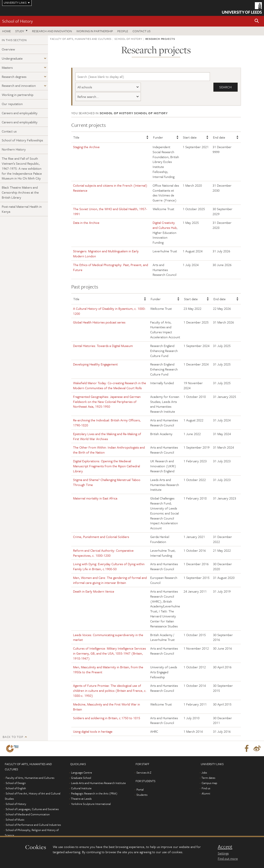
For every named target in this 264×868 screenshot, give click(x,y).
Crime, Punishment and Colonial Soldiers (101, 537)
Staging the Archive (86, 147)
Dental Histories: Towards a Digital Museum (103, 346)
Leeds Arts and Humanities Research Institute (98, 783)
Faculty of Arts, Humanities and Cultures (81, 39)
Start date (190, 137)
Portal (140, 789)
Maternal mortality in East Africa (95, 498)
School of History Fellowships (22, 140)
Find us (206, 788)
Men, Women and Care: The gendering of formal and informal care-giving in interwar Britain (110, 580)
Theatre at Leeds (81, 799)
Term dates (208, 778)
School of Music (15, 819)
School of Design (16, 783)
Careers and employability (20, 113)
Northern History (14, 149)
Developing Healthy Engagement (95, 364)
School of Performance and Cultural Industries (33, 825)
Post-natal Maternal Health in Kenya (22, 209)
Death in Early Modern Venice (94, 591)
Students (142, 795)
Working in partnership (95, 31)
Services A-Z (144, 772)
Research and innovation (52, 31)
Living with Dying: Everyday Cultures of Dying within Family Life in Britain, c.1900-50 (109, 566)
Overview (8, 49)
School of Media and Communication (28, 814)
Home (7, 31)
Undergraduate (12, 58)
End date (219, 137)
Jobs (204, 772)
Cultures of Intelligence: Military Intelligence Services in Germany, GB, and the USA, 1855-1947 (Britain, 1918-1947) (109, 653)
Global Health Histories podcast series (99, 322)
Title (76, 137)
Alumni (206, 793)
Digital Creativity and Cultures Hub (165, 225)
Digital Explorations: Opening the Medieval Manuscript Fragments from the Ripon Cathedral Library (106, 466)
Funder (158, 137)
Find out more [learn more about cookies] (228, 858)
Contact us (141, 31)
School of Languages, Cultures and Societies (32, 809)
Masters (7, 67)
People (123, 31)
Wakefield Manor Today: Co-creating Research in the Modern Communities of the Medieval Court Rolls (110, 385)
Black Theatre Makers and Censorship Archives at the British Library (20, 192)
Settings (223, 853)
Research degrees (14, 77)
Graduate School (81, 778)
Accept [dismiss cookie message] (225, 847)
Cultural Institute (81, 788)
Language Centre (82, 772)
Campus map (209, 783)
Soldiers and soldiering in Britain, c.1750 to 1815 (107, 718)
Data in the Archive (86, 223)
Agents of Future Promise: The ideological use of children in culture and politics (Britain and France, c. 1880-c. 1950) (110, 690)
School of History (17, 21)
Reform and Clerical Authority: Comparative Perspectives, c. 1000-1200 (103, 553)
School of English (16, 788)
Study (20, 31)
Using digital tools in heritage (93, 731)
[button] (257, 21)
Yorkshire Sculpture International (91, 804)
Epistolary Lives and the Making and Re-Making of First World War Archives (107, 436)
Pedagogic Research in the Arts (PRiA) (94, 793)
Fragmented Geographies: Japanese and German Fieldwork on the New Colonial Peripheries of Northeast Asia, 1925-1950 (107, 402)
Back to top (13, 737)
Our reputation (12, 104)
